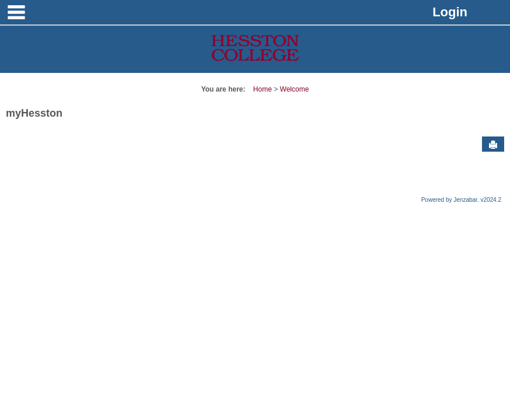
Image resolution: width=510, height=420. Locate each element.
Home (263, 89)
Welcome (295, 89)
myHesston (34, 113)
